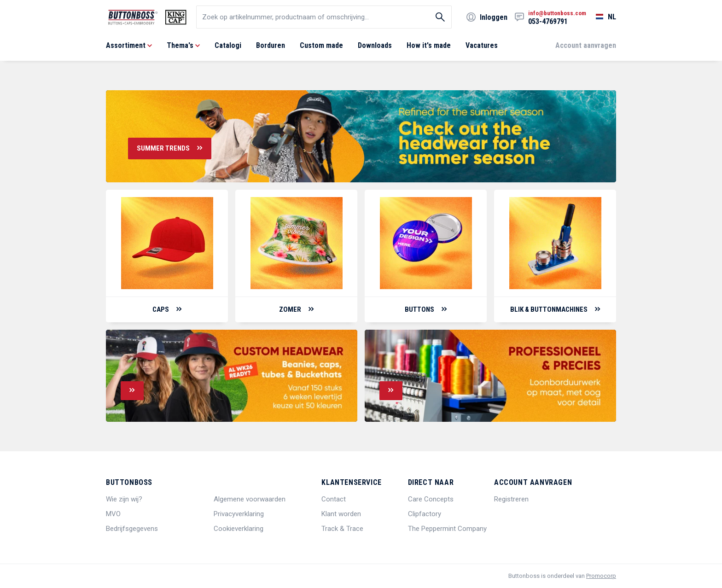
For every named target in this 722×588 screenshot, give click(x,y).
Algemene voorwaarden (250, 499)
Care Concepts (431, 499)
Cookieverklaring (239, 529)
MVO (113, 514)
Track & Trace (342, 529)
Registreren (511, 499)
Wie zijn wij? (124, 499)
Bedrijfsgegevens (132, 529)
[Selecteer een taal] (601, 17)
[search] (324, 17)
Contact (334, 499)
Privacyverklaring (239, 514)
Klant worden (341, 514)
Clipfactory (425, 514)
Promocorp (601, 576)
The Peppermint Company (447, 529)
